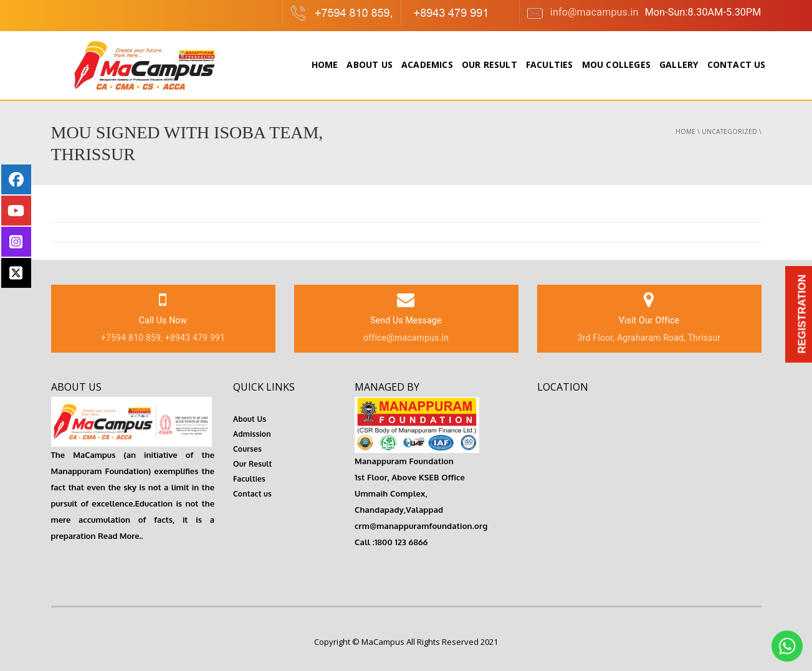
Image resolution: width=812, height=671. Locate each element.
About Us (370, 64)
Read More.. (120, 536)
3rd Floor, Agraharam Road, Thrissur (649, 338)
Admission (252, 434)
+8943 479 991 (195, 338)
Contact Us (737, 64)
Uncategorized (729, 131)
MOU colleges (616, 64)
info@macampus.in (582, 13)
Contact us (252, 494)
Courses (247, 449)
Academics (427, 64)
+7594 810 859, (132, 338)
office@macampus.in (406, 338)
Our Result (490, 64)
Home (325, 64)
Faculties (550, 64)
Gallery (679, 64)
